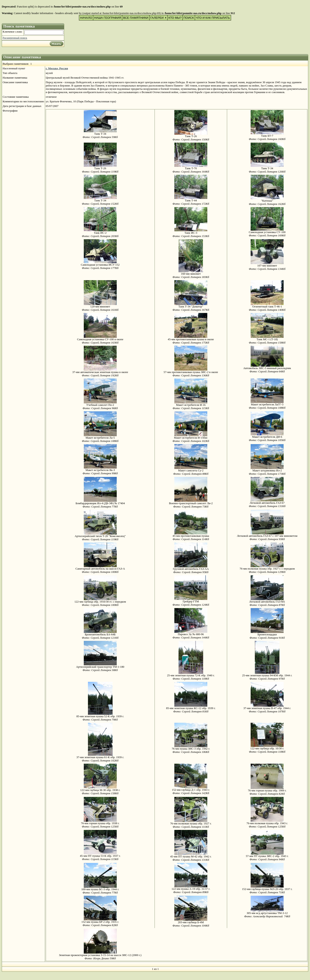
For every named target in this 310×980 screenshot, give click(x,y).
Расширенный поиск (15, 38)
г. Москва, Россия (57, 68)
